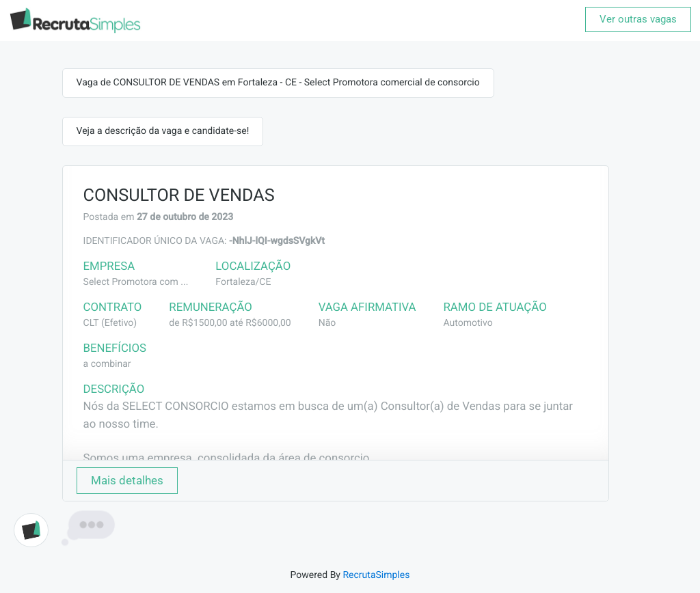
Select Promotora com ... (136, 282)
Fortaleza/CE (243, 282)
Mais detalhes (127, 480)
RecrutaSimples (376, 575)
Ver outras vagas (638, 19)
